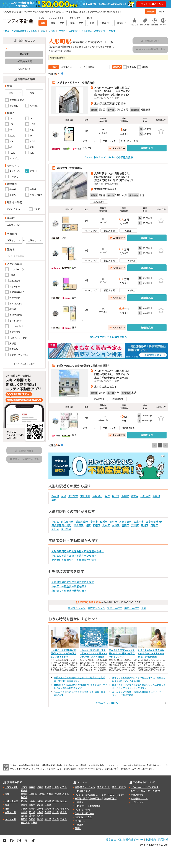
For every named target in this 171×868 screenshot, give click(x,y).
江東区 (135, 525)
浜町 (107, 496)
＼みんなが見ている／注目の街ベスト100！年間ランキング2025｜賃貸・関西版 (94, 653)
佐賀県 (32, 819)
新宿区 (97, 525)
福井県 (63, 801)
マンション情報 (82, 810)
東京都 (24, 794)
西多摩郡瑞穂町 (155, 522)
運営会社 (111, 840)
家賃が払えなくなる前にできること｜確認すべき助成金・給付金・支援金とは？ (80, 679)
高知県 (40, 815)
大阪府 (24, 808)
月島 (64, 496)
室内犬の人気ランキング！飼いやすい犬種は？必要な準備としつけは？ (122, 653)
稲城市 (104, 522)
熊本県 (48, 819)
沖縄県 (34, 822)
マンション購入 (82, 795)
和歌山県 (64, 808)
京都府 (40, 808)
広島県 (24, 812)
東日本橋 (85, 496)
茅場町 (156, 496)
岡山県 (32, 812)
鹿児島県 (25, 822)
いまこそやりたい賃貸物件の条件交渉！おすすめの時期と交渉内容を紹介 (151, 653)
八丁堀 (135, 496)
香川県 (24, 815)
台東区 (116, 525)
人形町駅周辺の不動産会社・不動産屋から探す (78, 551)
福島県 (24, 790)
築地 (54, 500)
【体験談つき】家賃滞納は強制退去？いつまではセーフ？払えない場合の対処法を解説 (81, 686)
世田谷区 (66, 529)
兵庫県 (32, 808)
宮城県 (48, 787)
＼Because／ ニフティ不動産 (145, 787)
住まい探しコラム (83, 817)
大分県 (56, 819)
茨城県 (58, 794)
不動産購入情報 (82, 791)
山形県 (63, 787)
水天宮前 (73, 496)
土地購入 (79, 802)
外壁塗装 (79, 824)
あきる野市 (125, 522)
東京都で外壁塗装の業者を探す (69, 591)
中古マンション (96, 608)
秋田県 (56, 787)
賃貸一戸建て (118, 787)
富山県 (48, 801)
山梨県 (32, 801)
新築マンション (77, 608)
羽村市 (113, 522)
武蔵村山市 (82, 522)
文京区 (106, 525)
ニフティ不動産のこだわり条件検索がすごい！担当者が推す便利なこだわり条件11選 (139, 679)
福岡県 (24, 819)
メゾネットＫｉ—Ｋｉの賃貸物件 (76, 82)
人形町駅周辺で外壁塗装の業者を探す (73, 582)
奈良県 (56, 808)
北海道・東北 (11, 787)
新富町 (55, 496)
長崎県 (40, 819)
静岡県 (40, 805)
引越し (78, 828)
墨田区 (125, 525)
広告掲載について (139, 798)
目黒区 (154, 525)
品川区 (145, 525)
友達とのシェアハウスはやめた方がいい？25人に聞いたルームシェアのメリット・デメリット (139, 686)
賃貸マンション (88, 787)
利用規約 (151, 840)
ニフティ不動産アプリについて (145, 791)
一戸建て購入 (81, 798)
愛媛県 (32, 815)
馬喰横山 (97, 496)
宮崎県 (63, 819)
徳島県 (63, 812)
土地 (144, 608)
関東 (7, 794)
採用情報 (163, 840)
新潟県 (24, 801)
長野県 (40, 801)
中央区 (55, 522)
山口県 (56, 812)
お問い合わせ (137, 795)
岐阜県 (32, 805)
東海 (7, 805)
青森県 (32, 787)
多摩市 (94, 522)
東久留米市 (67, 522)
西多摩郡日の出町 (61, 525)
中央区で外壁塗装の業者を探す (69, 586)
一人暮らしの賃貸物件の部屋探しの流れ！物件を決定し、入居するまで (64, 653)
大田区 (55, 529)
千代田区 (79, 525)
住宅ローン (80, 821)
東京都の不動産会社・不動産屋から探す (74, 560)
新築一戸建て (115, 608)
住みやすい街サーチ (84, 813)
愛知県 (24, 805)
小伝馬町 (146, 496)
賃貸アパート (104, 787)
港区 (88, 525)
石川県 (56, 801)
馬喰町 (125, 496)
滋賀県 (48, 808)
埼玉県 (42, 794)
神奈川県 (33, 794)
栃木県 (66, 794)
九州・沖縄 (10, 819)
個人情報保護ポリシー (131, 840)
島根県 (48, 812)
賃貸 (77, 787)
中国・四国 (10, 812)
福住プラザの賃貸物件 (70, 168)
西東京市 (139, 522)
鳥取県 (40, 812)
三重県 (48, 805)
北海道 (24, 787)
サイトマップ (137, 802)
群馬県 (24, 797)
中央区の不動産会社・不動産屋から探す (74, 556)
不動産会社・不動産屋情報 (88, 806)
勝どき (115, 496)
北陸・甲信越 (11, 801)
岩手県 (40, 787)
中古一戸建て (132, 608)
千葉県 (50, 794)
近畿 (7, 808)
